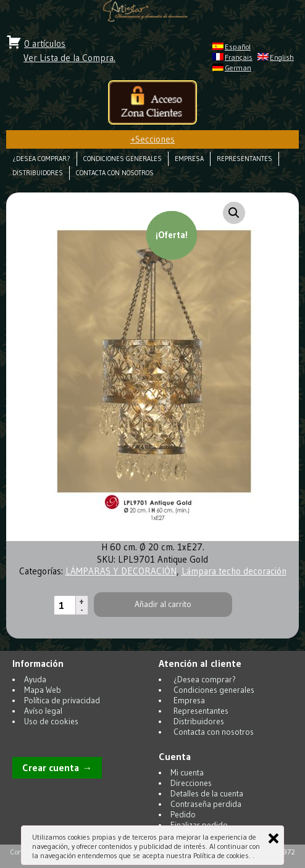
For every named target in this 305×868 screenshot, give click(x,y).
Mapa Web (43, 690)
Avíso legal (43, 711)
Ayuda (35, 680)
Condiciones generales (123, 159)
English (282, 57)
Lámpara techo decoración (234, 571)
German (238, 68)
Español (238, 47)
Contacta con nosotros (115, 173)
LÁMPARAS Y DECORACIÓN (121, 571)
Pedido (183, 815)
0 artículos (45, 43)
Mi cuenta (187, 773)
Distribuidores (38, 173)
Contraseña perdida (206, 804)
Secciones (152, 139)
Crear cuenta (51, 768)
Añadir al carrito (163, 604)
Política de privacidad (62, 701)
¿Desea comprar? (41, 159)
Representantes (244, 159)
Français (239, 57)
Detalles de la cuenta (207, 794)
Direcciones (191, 783)
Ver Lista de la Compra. (69, 58)
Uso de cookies (51, 721)
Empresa (189, 159)
